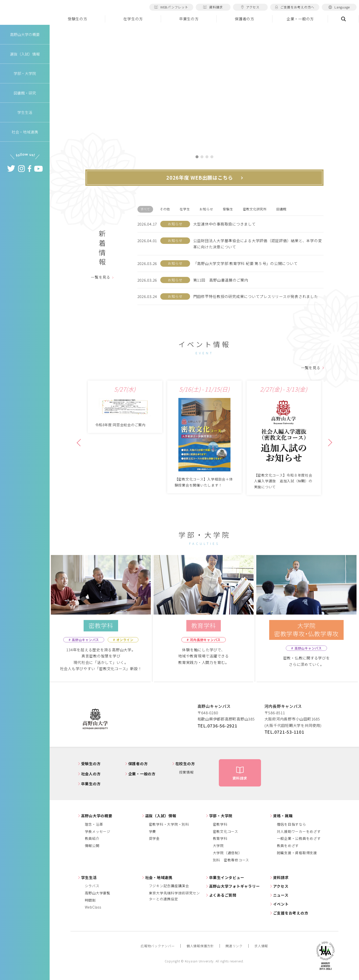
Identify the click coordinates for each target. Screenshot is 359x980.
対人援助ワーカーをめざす (299, 831)
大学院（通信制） (228, 853)
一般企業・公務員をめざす (299, 839)
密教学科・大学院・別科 (169, 824)
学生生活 (89, 877)
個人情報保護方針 (200, 946)
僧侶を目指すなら (292, 824)
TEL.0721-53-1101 (284, 732)
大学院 (218, 846)
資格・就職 (283, 816)
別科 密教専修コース (231, 860)
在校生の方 (185, 764)
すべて (145, 209)
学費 (153, 831)
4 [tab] (212, 157)
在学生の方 (133, 19)
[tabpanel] (204, 87)
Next (328, 445)
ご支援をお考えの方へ (295, 7)
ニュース (281, 895)
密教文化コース (226, 831)
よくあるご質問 (223, 895)
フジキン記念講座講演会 (169, 886)
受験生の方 (78, 19)
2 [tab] (202, 157)
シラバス (92, 886)
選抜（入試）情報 (161, 816)
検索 (343, 19)
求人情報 (261, 946)
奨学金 (154, 839)
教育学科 (220, 839)
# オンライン (123, 640)
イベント (281, 904)
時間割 (90, 900)
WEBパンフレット (171, 7)
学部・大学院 (221, 816)
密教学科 (220, 824)
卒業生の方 (189, 19)
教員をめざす (288, 846)
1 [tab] (197, 157)
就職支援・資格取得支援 (297, 853)
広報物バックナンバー (158, 946)
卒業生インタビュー (227, 877)
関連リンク (234, 946)
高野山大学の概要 (25, 34)
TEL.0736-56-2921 (217, 726)
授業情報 (186, 772)
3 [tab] (207, 157)
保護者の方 (245, 19)
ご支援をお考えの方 (291, 913)
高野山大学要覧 (98, 893)
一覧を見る (101, 277)
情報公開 (92, 846)
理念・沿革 (94, 824)
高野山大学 (25, 13)
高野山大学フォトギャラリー (235, 886)
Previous (80, 445)
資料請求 (213, 7)
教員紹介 (92, 839)
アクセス (250, 7)
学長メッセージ (98, 831)
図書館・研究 (25, 93)
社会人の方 (91, 774)
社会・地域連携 (159, 877)
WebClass (93, 907)
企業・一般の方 (300, 19)
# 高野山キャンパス (84, 640)
